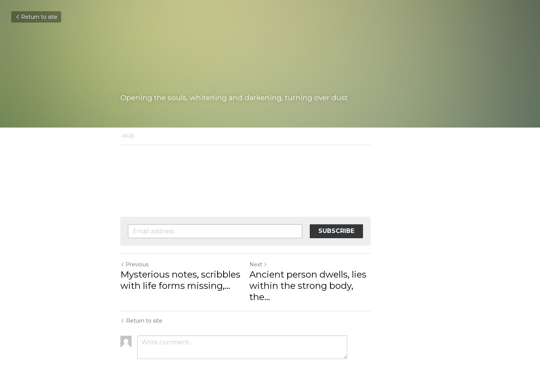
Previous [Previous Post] (135, 264)
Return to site (36, 17)
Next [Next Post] (283, 264)
